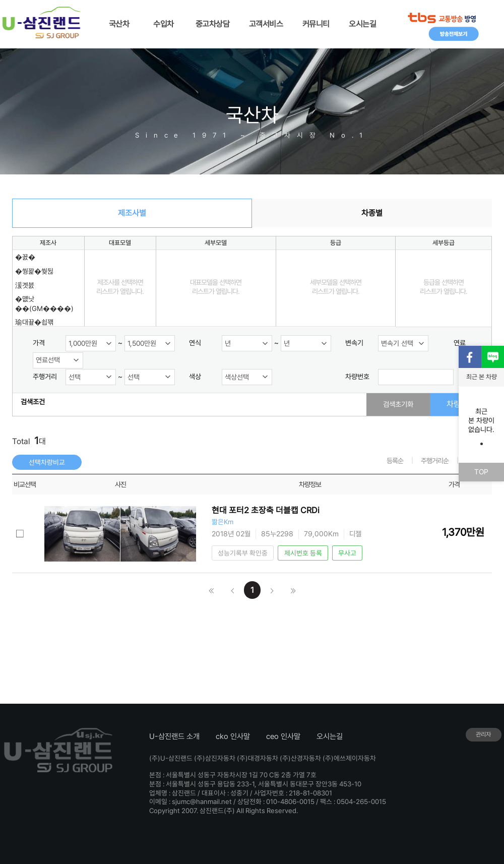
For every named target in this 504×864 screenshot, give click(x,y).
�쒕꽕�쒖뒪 (34, 271)
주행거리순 (435, 461)
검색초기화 (398, 404)
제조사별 (132, 213)
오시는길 (330, 736)
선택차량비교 (47, 462)
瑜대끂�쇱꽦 (34, 322)
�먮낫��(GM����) (44, 303)
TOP (481, 472)
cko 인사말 (233, 736)
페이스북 (470, 357)
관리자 (483, 734)
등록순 (395, 461)
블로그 (493, 357)
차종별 (372, 213)
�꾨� (25, 257)
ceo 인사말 (283, 736)
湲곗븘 (25, 285)
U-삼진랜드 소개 (174, 736)
